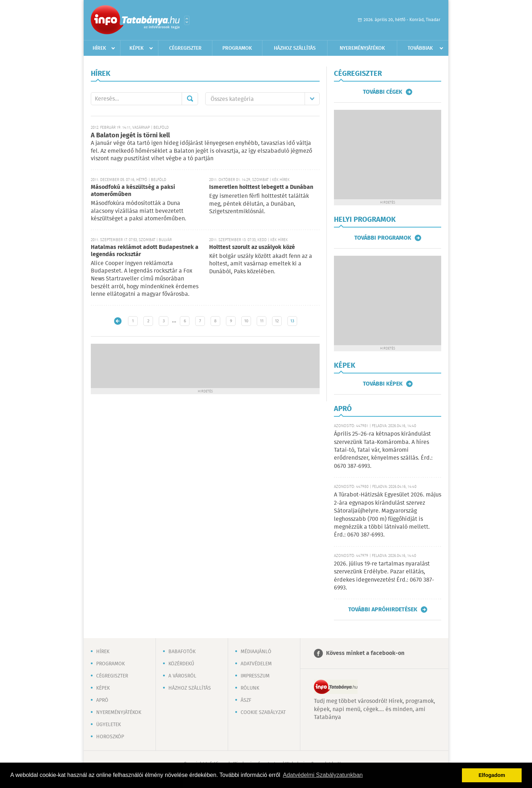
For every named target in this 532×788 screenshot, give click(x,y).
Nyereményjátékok (362, 48)
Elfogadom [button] (492, 775)
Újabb (118, 321)
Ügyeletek (109, 725)
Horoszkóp (110, 737)
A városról (182, 676)
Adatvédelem (256, 664)
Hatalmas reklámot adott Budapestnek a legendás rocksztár (145, 251)
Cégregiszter (185, 48)
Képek (137, 48)
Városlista (187, 20)
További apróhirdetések (383, 610)
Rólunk (250, 688)
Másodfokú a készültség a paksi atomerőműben (133, 191)
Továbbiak (420, 48)
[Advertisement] (205, 365)
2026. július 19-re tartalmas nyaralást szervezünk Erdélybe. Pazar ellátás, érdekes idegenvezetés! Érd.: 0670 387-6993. (384, 576)
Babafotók (182, 652)
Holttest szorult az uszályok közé (252, 247)
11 (262, 321)
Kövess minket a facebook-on (365, 653)
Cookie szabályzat (263, 713)
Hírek (99, 48)
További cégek (383, 92)
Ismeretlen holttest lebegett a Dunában (261, 187)
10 (246, 321)
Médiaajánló (256, 652)
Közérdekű (181, 664)
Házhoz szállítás (295, 48)
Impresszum (255, 676)
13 (292, 321)
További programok (383, 238)
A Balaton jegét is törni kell (130, 136)
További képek (383, 384)
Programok (237, 48)
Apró (102, 700)
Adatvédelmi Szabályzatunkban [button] (323, 775)
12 (277, 321)
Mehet (190, 99)
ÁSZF (246, 700)
